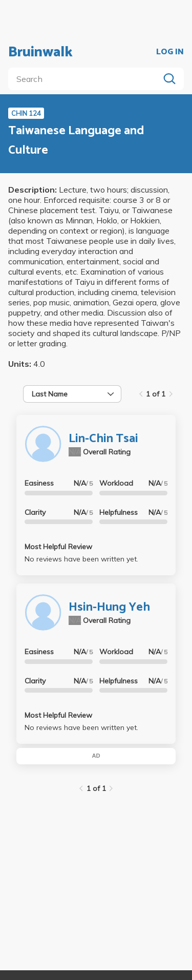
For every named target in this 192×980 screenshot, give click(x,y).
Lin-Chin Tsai (103, 439)
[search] (86, 79)
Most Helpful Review (58, 547)
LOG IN (170, 52)
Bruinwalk (40, 52)
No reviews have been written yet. (81, 559)
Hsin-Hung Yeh (109, 607)
